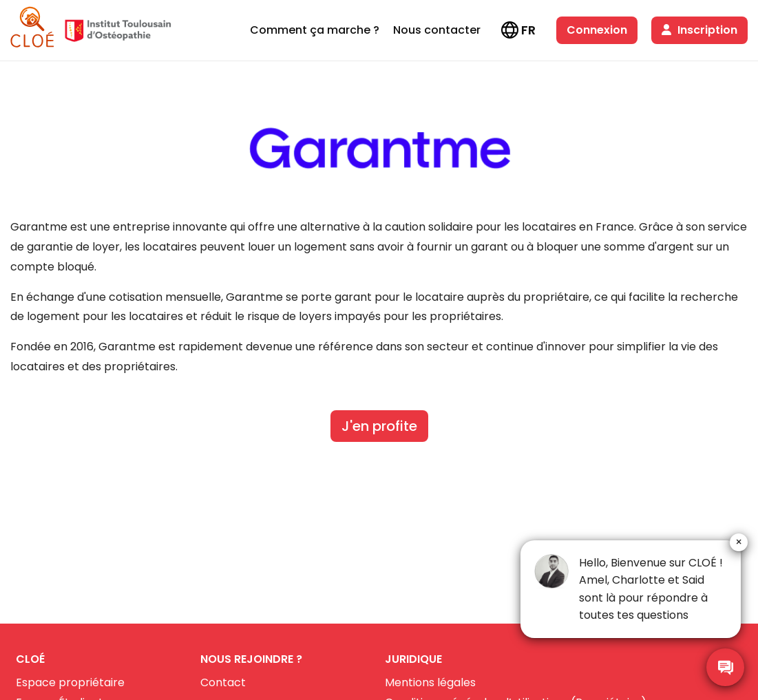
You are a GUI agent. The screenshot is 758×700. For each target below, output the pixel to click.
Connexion (597, 30)
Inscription (699, 30)
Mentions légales (430, 682)
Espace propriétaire (70, 682)
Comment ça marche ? (315, 30)
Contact (223, 682)
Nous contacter (437, 30)
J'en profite (379, 426)
